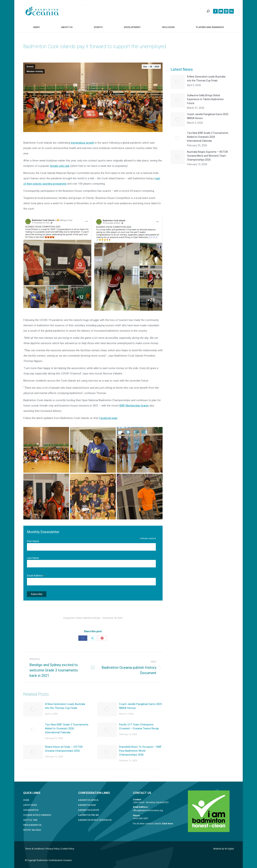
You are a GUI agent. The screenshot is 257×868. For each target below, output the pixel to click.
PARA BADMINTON (32, 825)
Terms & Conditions (35, 849)
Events (30, 67)
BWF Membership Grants (134, 406)
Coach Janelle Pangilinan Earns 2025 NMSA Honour (140, 706)
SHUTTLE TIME (30, 820)
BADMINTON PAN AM (88, 815)
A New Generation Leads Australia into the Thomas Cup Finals (65, 706)
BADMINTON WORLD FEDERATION (95, 820)
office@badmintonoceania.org (148, 810)
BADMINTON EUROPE (89, 810)
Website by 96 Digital (224, 849)
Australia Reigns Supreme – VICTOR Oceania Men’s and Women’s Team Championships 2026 (207, 156)
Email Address (36, 576)
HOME (26, 800)
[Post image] (33, 709)
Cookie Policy (68, 849)
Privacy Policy (53, 849)
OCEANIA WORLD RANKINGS (37, 815)
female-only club (60, 166)
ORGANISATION (31, 810)
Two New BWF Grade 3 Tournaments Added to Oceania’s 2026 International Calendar (67, 728)
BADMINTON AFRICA (88, 800)
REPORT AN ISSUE (32, 830)
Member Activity (35, 71)
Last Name (33, 558)
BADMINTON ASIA (87, 805)
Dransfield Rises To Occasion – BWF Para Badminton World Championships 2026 (140, 751)
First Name (33, 541)
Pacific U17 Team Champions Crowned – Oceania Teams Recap (139, 727)
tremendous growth (82, 143)
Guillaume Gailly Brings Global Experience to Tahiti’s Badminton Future (205, 99)
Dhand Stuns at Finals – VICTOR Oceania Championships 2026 (64, 749)
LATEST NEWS (30, 805)
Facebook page (108, 418)
